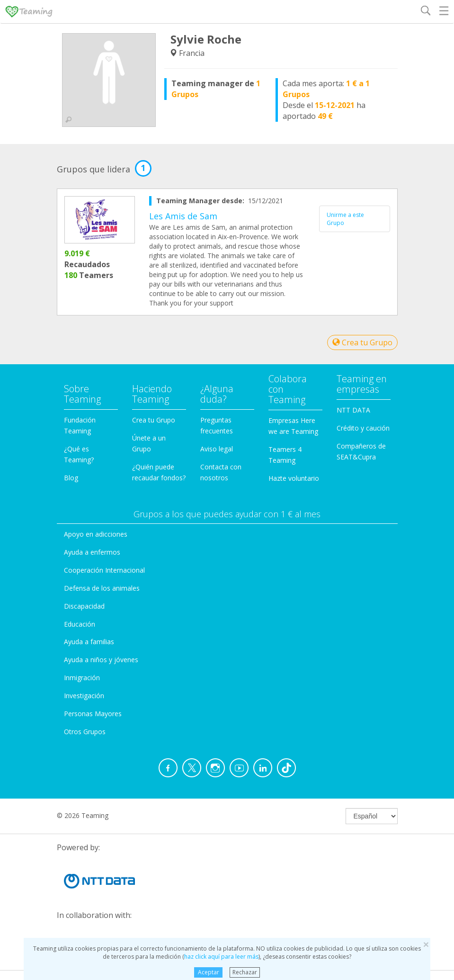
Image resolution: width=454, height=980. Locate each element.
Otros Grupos (85, 732)
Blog (71, 478)
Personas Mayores (93, 714)
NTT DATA (353, 410)
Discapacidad (84, 606)
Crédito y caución (363, 428)
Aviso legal (217, 449)
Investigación (84, 696)
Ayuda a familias (89, 642)
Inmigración (82, 678)
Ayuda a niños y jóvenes (101, 660)
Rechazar (245, 972)
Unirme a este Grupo (345, 219)
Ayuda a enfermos (92, 552)
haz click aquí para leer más (221, 957)
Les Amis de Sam (183, 216)
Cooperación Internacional (104, 570)
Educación (80, 624)
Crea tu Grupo (362, 342)
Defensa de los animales (102, 588)
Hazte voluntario (294, 478)
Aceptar (209, 972)
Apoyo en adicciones (96, 534)
